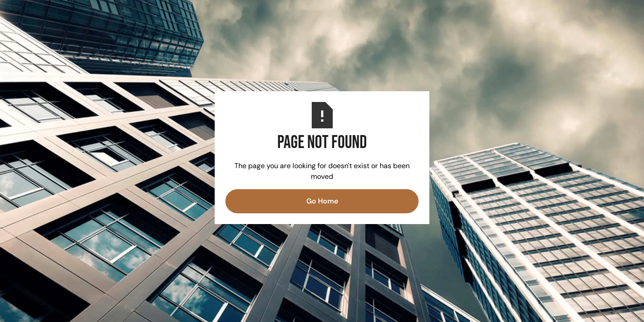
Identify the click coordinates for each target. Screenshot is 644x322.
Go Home (322, 201)
